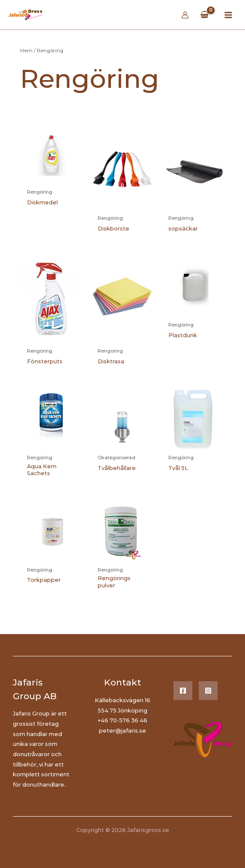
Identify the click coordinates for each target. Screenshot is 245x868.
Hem (26, 51)
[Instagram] (208, 691)
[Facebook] (183, 691)
